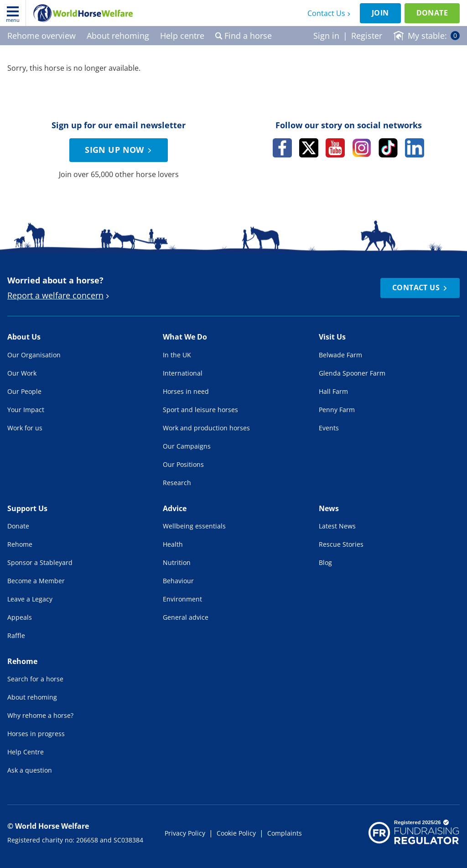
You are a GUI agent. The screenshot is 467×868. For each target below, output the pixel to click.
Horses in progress (36, 734)
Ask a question (30, 770)
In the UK (177, 355)
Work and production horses (206, 428)
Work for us (25, 428)
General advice (186, 617)
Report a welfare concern (60, 295)
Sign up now (119, 150)
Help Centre (26, 752)
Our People (24, 391)
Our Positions (183, 464)
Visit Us (332, 337)
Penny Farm (337, 410)
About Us (24, 337)
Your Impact (26, 410)
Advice (175, 508)
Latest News (337, 526)
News (329, 508)
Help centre (182, 36)
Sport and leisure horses (200, 410)
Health (173, 544)
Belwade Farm (340, 355)
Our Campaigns (187, 446)
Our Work (22, 373)
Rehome (20, 544)
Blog (325, 562)
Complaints (285, 833)
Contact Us (330, 13)
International (183, 373)
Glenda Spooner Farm (352, 373)
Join (380, 13)
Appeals (20, 617)
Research (177, 483)
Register (367, 36)
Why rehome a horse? (40, 715)
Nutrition (177, 562)
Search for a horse (35, 679)
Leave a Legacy (30, 599)
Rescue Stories (341, 544)
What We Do (185, 337)
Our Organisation (34, 355)
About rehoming (32, 697)
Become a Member (36, 581)
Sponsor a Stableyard (40, 562)
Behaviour (178, 581)
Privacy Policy (185, 833)
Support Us (27, 508)
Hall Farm (333, 391)
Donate (432, 13)
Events (329, 428)
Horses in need (186, 391)
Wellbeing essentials (194, 526)
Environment (182, 599)
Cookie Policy (236, 833)
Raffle (16, 635)
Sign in (326, 36)
